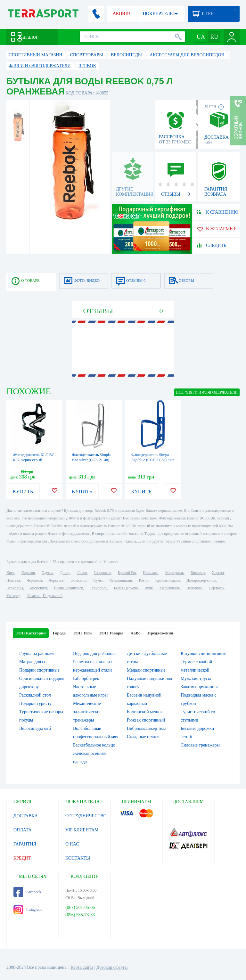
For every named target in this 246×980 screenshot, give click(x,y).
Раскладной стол (35, 695)
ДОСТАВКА (26, 816)
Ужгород (13, 596)
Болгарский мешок (145, 712)
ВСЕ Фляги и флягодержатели (207, 392)
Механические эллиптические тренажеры (87, 712)
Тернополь (98, 588)
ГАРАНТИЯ (25, 844)
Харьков (28, 573)
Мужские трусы (196, 678)
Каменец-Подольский (45, 596)
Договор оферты (112, 967)
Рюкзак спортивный (146, 720)
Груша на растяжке (37, 653)
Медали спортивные (146, 670)
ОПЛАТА (23, 830)
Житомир (79, 580)
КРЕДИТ (22, 858)
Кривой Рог (127, 573)
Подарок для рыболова (95, 653)
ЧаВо (135, 633)
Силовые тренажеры (200, 745)
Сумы (98, 580)
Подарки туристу (35, 703)
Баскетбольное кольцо (94, 745)
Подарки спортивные (39, 670)
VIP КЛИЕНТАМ (82, 830)
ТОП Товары (111, 633)
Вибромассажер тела (147, 728)
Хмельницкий (121, 580)
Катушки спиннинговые (203, 653)
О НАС (72, 844)
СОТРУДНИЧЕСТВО (86, 816)
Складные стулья (143, 737)
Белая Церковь (126, 588)
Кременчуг (38, 588)
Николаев (151, 573)
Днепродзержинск (201, 580)
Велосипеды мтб (35, 728)
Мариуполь (175, 573)
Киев (10, 573)
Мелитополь (170, 588)
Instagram (28, 910)
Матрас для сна (34, 662)
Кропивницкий (168, 580)
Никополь (194, 588)
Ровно (143, 580)
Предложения (160, 633)
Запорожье (102, 573)
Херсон (218, 573)
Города (59, 633)
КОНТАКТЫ (78, 858)
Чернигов (34, 580)
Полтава (13, 580)
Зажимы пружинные (200, 687)
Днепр (65, 573)
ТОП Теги (82, 633)
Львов (82, 573)
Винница (198, 573)
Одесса (47, 573)
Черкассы (57, 580)
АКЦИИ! (121, 14)
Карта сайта (82, 967)
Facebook (27, 892)
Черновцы (15, 588)
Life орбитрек (86, 678)
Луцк (149, 588)
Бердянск (217, 588)
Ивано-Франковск (68, 588)
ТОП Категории (31, 633)
